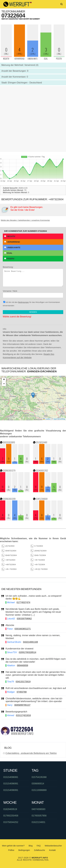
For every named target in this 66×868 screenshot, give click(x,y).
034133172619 (23, 682)
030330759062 (24, 619)
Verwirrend (12, 242)
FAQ (39, 846)
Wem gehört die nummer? (13, 846)
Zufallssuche (40, 850)
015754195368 (39, 777)
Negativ (10, 236)
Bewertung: (33, 276)
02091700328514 (27, 652)
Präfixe (11, 850)
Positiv (9, 259)
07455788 (22, 692)
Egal (8, 253)
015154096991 (11, 777)
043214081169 (30, 642)
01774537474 (23, 602)
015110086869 (39, 790)
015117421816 (23, 715)
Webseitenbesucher (53, 846)
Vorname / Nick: (33, 294)
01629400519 (10, 809)
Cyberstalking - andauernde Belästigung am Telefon (31, 753)
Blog (31, 846)
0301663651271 (23, 629)
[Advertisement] (33, 119)
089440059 (22, 665)
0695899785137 (22, 705)
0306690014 (38, 784)
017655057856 (39, 816)
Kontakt (52, 850)
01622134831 (39, 822)
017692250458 (11, 816)
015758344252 (11, 822)
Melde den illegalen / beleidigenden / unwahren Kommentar (25, 220)
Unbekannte (12, 247)
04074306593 (39, 809)
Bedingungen (24, 302)
